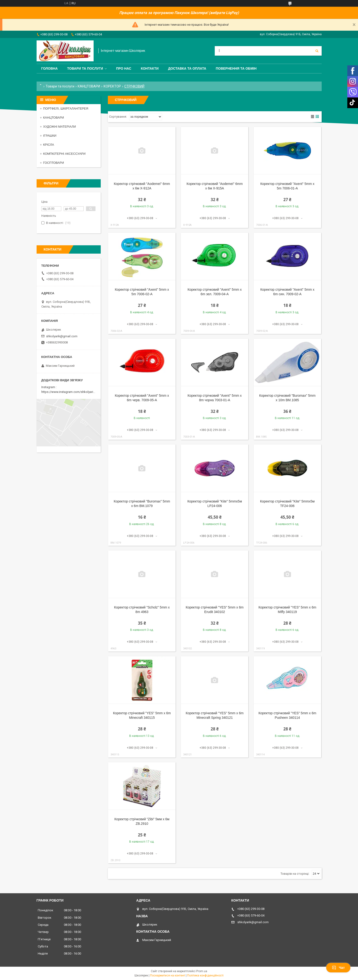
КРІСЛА (49, 145)
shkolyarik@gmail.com (62, 336)
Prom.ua (202, 971)
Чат (338, 968)
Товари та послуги (85, 68)
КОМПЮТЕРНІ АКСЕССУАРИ (64, 154)
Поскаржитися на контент (168, 975)
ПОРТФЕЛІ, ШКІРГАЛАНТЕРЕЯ (66, 109)
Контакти (150, 68)
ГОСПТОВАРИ (54, 163)
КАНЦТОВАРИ (89, 86)
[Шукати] (317, 51)
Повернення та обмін (236, 68)
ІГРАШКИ (50, 136)
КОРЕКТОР (112, 86)
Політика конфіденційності (205, 975)
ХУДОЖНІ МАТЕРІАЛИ (60, 127)
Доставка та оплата (187, 68)
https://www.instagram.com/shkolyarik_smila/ (73, 392)
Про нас (124, 68)
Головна (50, 68)
